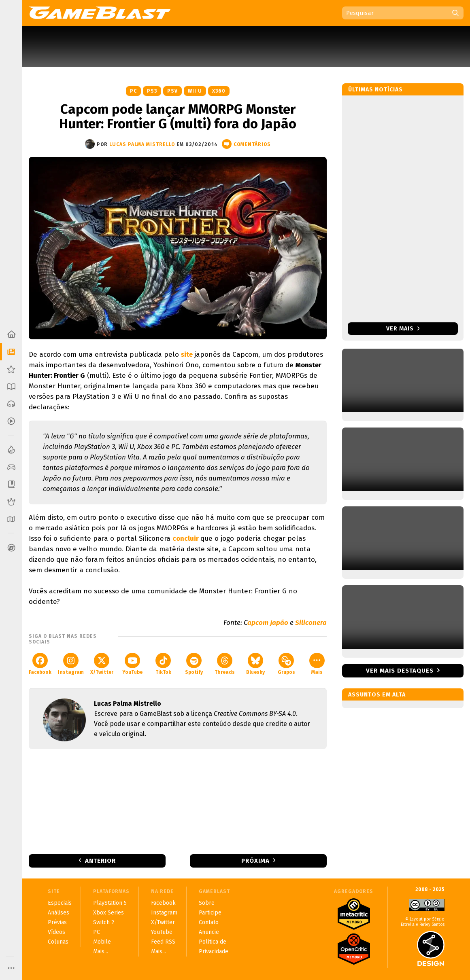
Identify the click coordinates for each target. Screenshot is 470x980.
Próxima (255, 861)
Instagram (71, 664)
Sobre (207, 903)
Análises (58, 913)
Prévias (57, 922)
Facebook (40, 664)
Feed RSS (163, 942)
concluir (186, 539)
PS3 (152, 91)
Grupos (286, 664)
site (188, 355)
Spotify (194, 664)
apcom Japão (268, 623)
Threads (225, 664)
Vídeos (56, 932)
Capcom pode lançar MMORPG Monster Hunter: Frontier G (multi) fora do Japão (178, 116)
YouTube (132, 664)
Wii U (195, 91)
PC (133, 91)
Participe (210, 913)
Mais (317, 664)
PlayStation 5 (110, 903)
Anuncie (209, 932)
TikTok (163, 664)
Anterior (100, 861)
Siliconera (311, 623)
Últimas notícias (375, 90)
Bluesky (255, 664)
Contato (209, 922)
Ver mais (403, 329)
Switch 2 (104, 922)
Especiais (60, 903)
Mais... (101, 951)
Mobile (102, 942)
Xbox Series (108, 913)
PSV (172, 91)
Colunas (58, 942)
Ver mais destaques (400, 671)
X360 (219, 91)
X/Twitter (102, 664)
